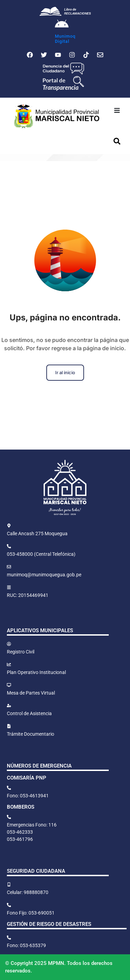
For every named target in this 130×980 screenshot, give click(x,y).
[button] (117, 111)
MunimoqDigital (65, 39)
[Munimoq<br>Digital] (62, 24)
